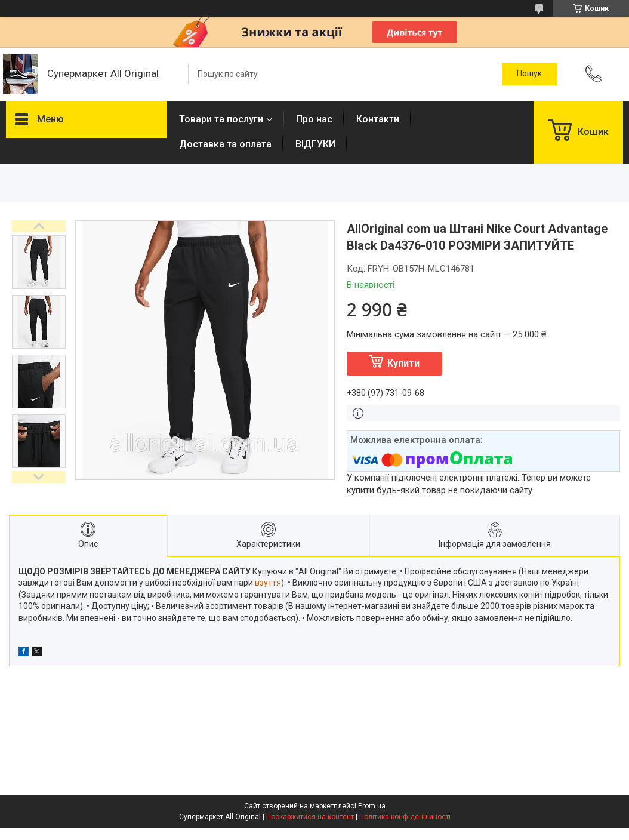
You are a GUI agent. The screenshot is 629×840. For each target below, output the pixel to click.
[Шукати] (529, 74)
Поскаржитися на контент (310, 817)
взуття (268, 583)
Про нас (314, 119)
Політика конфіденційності (405, 817)
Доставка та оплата (225, 144)
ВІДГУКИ (315, 144)
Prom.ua (372, 806)
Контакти (378, 119)
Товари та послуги (221, 119)
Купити (403, 363)
